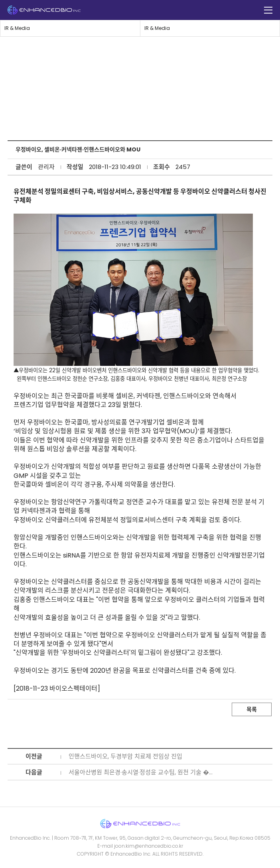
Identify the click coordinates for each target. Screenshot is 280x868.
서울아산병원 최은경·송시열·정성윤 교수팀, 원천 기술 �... (141, 772)
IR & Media (17, 28)
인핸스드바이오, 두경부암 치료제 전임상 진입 (125, 756)
